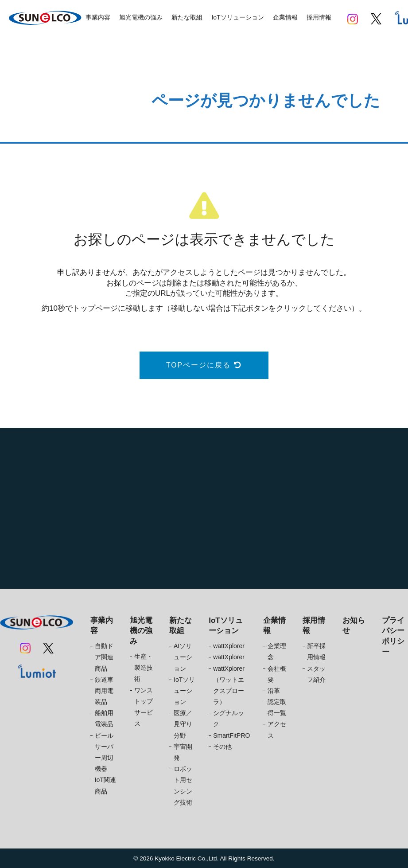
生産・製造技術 (144, 668)
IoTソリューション (237, 17)
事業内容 (98, 17)
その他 (222, 747)
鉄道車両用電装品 (104, 691)
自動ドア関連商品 (104, 657)
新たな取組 (187, 17)
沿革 (274, 691)
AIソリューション (183, 657)
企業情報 (285, 17)
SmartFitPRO (231, 735)
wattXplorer (229, 646)
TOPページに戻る (204, 365)
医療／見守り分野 (183, 724)
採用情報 (319, 17)
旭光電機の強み (141, 17)
